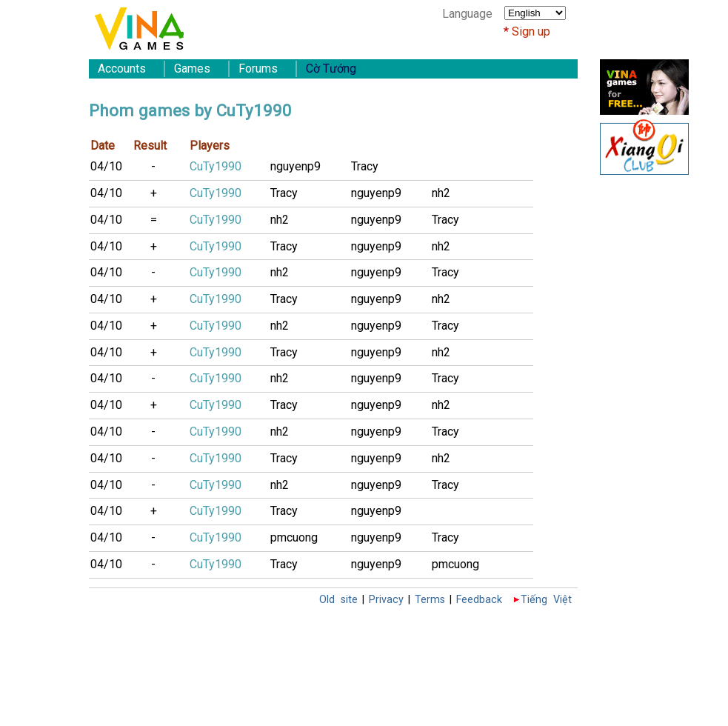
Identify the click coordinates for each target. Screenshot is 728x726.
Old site (338, 600)
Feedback (479, 600)
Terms (430, 600)
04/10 (106, 166)
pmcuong (294, 537)
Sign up (531, 31)
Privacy (386, 600)
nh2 (441, 193)
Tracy (365, 166)
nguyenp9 (295, 166)
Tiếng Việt (546, 600)
